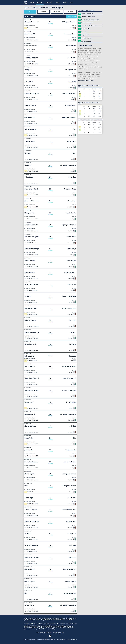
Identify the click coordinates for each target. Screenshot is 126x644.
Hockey (65, 2)
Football (40, 2)
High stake (70, 12)
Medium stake (57, 12)
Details (50, 24)
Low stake (43, 12)
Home (32, 2)
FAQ (72, 2)
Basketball (49, 2)
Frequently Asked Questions (86, 80)
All (30, 12)
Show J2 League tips (72, 17)
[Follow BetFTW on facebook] (50, 636)
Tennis (57, 2)
